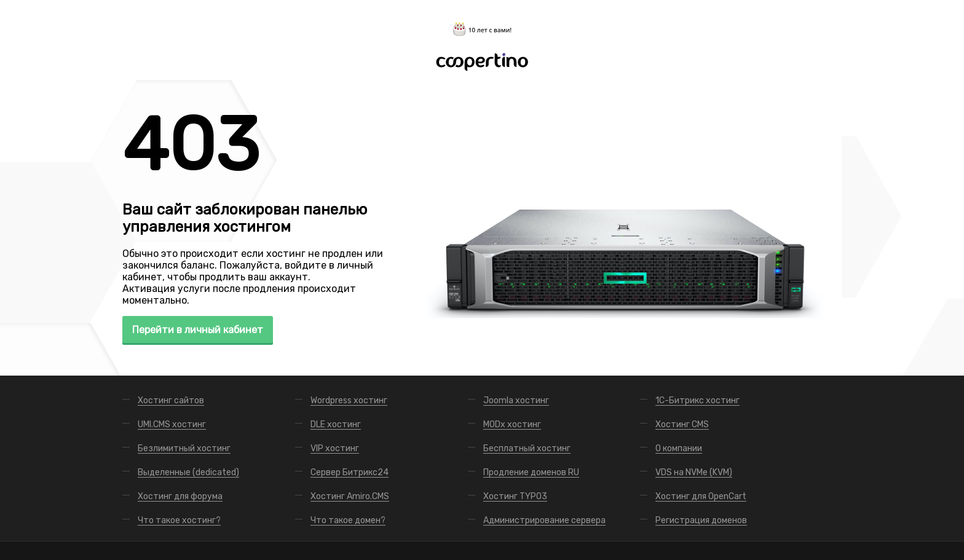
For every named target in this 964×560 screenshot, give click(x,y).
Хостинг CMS (682, 424)
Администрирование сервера (544, 520)
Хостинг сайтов (171, 400)
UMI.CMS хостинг (172, 424)
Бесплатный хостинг (527, 448)
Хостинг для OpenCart (701, 496)
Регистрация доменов (701, 520)
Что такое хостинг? (179, 520)
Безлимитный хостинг (184, 448)
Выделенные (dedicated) (188, 472)
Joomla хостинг (516, 400)
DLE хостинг (336, 424)
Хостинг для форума (180, 496)
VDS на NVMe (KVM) (694, 472)
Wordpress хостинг (349, 400)
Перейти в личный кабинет (198, 330)
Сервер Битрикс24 (350, 472)
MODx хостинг (512, 424)
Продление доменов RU (531, 472)
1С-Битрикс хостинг (697, 400)
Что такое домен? (348, 520)
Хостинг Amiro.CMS (350, 496)
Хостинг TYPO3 (515, 496)
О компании (679, 448)
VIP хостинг (335, 448)
